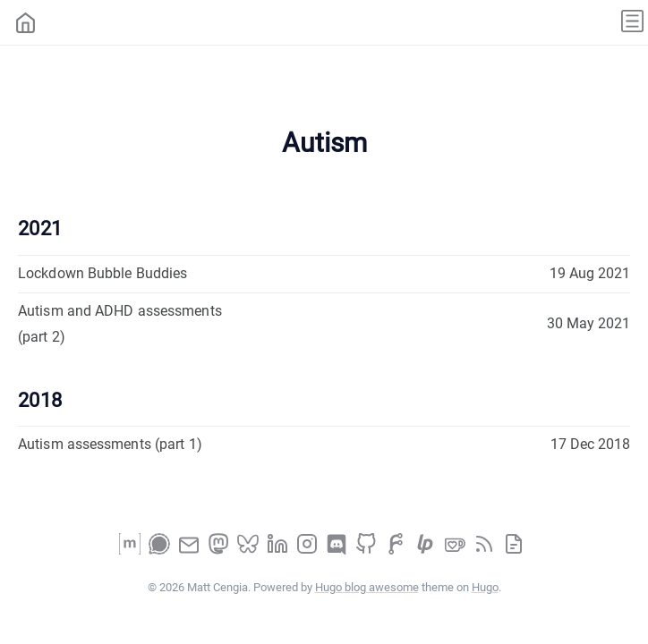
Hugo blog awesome (367, 587)
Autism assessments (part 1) (110, 444)
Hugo (485, 587)
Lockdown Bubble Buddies (102, 273)
